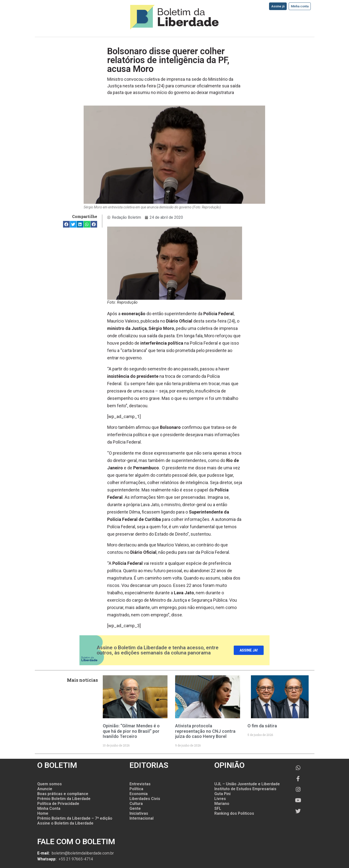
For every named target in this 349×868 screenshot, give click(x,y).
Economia (139, 794)
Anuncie (45, 789)
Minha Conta (49, 808)
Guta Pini (222, 794)
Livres (220, 799)
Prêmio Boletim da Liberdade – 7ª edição (75, 818)
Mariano (222, 804)
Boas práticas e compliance (63, 794)
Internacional (142, 818)
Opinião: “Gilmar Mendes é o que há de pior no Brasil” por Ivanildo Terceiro (131, 731)
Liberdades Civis (145, 799)
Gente (135, 808)
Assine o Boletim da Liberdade (65, 823)
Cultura (136, 804)
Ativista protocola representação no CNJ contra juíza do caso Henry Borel (205, 731)
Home (43, 813)
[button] (66, 224)
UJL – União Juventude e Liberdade (247, 784)
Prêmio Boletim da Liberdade (64, 799)
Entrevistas (140, 784)
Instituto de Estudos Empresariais (245, 789)
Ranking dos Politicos (234, 813)
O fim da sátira (262, 726)
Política (136, 789)
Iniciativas (139, 813)
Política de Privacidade (58, 804)
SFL (218, 808)
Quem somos (50, 784)
